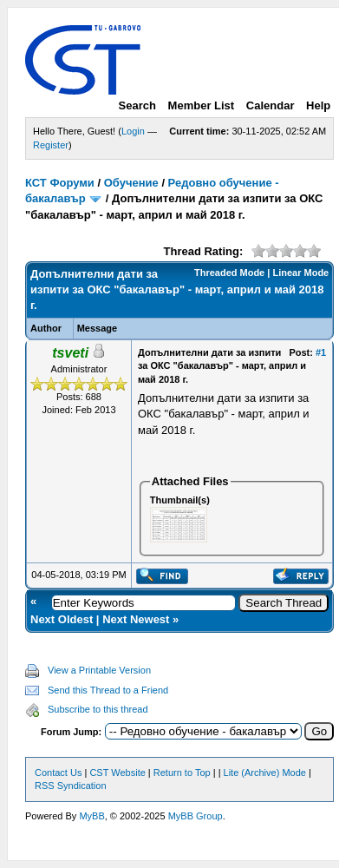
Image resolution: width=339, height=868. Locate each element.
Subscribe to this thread (98, 709)
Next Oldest (62, 619)
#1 (321, 352)
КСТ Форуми (60, 183)
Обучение (131, 183)
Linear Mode (300, 273)
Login (133, 131)
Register (51, 145)
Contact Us (58, 773)
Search (137, 105)
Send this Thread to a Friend (108, 690)
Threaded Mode (229, 273)
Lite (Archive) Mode (265, 773)
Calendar (271, 105)
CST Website (117, 773)
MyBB (91, 816)
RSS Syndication (71, 786)
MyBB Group (196, 816)
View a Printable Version (99, 670)
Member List (202, 105)
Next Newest (136, 619)
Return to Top (182, 773)
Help (318, 105)
